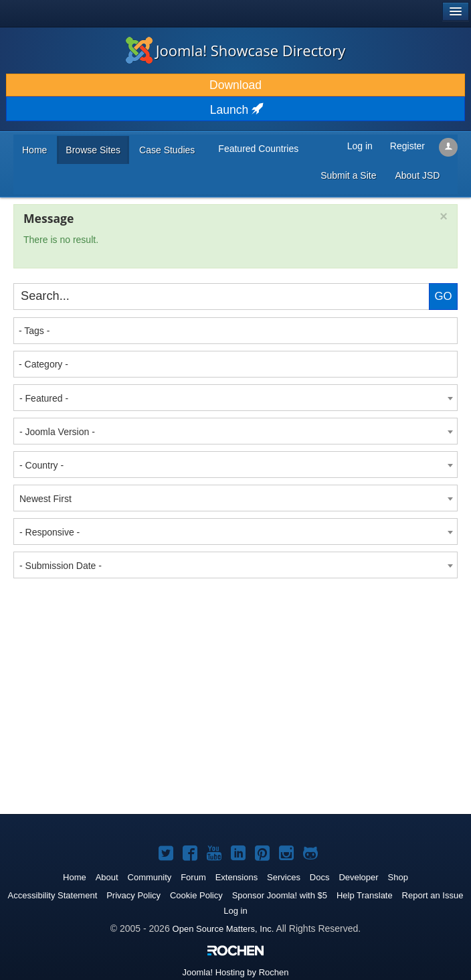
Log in (235, 911)
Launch (235, 110)
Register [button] (407, 146)
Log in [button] (360, 146)
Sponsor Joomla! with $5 (280, 895)
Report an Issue (433, 895)
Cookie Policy (196, 895)
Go (443, 296)
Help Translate (365, 895)
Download (235, 85)
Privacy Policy (133, 895)
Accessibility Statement (53, 895)
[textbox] (236, 331)
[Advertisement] (114, 669)
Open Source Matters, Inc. (223, 929)
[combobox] (235, 331)
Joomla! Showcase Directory (236, 50)
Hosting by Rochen (236, 972)
